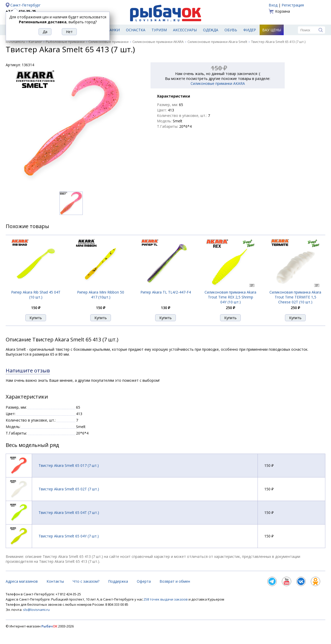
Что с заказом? (86, 581)
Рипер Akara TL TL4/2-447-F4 (166, 292)
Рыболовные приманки (65, 42)
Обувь (231, 30)
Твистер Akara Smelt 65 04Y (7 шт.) (69, 536)
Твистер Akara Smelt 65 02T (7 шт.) (69, 489)
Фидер (250, 30)
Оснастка (136, 30)
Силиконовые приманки (108, 42)
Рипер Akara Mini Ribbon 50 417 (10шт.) (101, 295)
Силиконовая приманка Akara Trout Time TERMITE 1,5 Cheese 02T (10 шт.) (295, 297)
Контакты (55, 581)
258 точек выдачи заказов (166, 599)
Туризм (159, 30)
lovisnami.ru (15, 42)
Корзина (283, 11)
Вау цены (272, 30)
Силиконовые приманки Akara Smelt (217, 42)
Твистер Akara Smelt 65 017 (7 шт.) (69, 465)
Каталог (35, 42)
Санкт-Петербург (25, 5)
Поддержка (118, 581)
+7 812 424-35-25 (21, 11)
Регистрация (293, 5)
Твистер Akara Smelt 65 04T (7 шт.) (69, 512)
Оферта (144, 581)
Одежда (211, 30)
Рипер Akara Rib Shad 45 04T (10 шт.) (36, 295)
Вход (273, 5)
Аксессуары (185, 30)
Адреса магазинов (22, 581)
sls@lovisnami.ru (36, 610)
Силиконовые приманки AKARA (158, 42)
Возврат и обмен (175, 581)
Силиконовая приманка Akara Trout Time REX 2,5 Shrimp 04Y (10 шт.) (230, 297)
